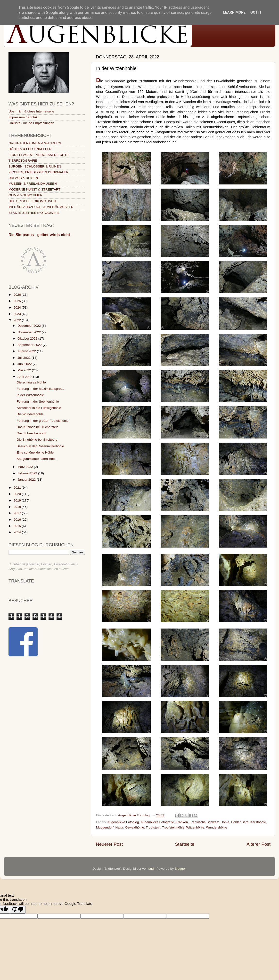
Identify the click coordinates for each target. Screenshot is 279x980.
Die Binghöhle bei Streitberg (37, 440)
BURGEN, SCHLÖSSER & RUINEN (35, 166)
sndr (152, 869)
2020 (18, 494)
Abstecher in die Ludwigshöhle (39, 408)
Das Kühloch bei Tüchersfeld (38, 427)
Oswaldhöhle (134, 827)
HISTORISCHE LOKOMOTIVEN (32, 201)
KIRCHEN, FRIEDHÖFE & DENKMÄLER (38, 172)
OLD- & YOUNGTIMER (25, 195)
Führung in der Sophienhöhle (38, 402)
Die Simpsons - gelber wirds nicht (39, 235)
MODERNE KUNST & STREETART (34, 189)
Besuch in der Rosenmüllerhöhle (40, 446)
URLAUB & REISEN (23, 178)
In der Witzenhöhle (30, 395)
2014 (18, 532)
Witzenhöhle (195, 827)
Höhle (225, 822)
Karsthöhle (258, 822)
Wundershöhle (217, 827)
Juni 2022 (25, 364)
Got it (256, 12)
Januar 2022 (27, 480)
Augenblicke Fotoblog (123, 822)
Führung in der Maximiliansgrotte (41, 389)
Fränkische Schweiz (204, 822)
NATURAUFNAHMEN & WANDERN (35, 143)
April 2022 (25, 377)
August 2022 (27, 351)
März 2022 (26, 467)
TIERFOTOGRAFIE (23, 161)
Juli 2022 (25, 358)
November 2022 (30, 332)
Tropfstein (153, 827)
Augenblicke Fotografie (157, 822)
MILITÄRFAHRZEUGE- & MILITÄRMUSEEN (41, 207)
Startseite (185, 844)
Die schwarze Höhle (31, 382)
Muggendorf (105, 827)
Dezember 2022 (30, 326)
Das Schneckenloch (31, 433)
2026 (18, 295)
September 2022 (30, 345)
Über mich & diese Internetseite (31, 111)
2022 (18, 320)
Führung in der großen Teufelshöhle (43, 421)
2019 (18, 500)
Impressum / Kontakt (24, 117)
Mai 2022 (25, 370)
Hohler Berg (240, 822)
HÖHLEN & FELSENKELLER (30, 149)
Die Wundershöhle (30, 414)
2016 (18, 520)
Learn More (234, 12)
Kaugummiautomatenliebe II (37, 459)
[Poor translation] (18, 910)
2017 (18, 513)
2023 (18, 314)
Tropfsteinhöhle (173, 827)
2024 (18, 307)
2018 (18, 507)
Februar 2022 (28, 473)
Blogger (180, 869)
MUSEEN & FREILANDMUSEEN (33, 184)
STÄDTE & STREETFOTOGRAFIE (34, 213)
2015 (18, 526)
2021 (18, 488)
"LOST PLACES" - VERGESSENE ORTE (39, 155)
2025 (18, 301)
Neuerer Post (109, 844)
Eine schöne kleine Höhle (35, 452)
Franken (182, 822)
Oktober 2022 (28, 339)
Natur (119, 827)
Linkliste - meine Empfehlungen (31, 123)
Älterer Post (258, 844)
